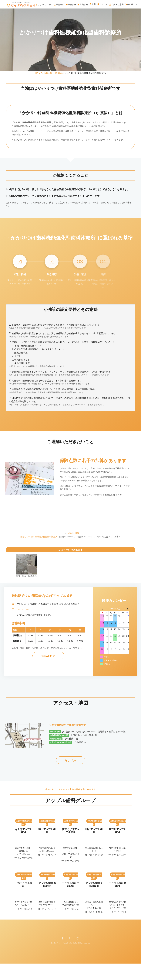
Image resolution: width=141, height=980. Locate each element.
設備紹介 (60, 73)
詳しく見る (71, 760)
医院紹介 (49, 73)
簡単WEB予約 (48, 656)
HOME (38, 73)
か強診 (71, 533)
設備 (77, 533)
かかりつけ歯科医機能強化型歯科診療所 (39, 536)
